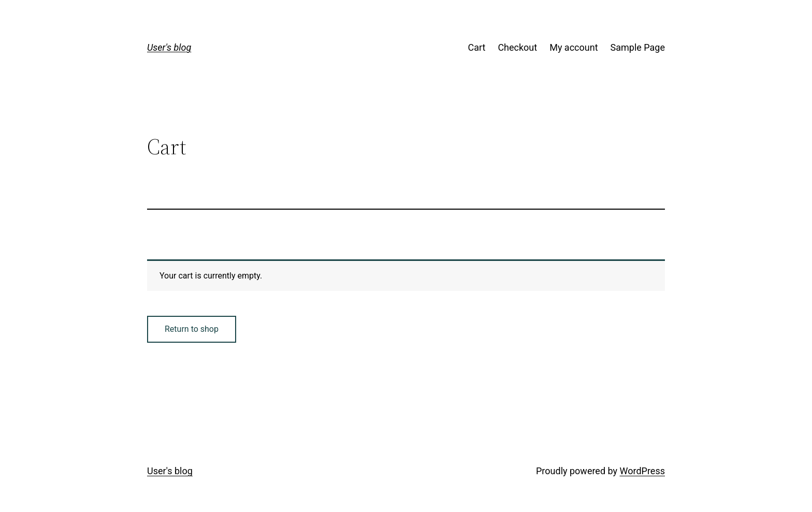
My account (574, 47)
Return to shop (192, 329)
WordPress (642, 471)
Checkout (517, 47)
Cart (476, 47)
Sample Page (638, 47)
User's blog (169, 47)
